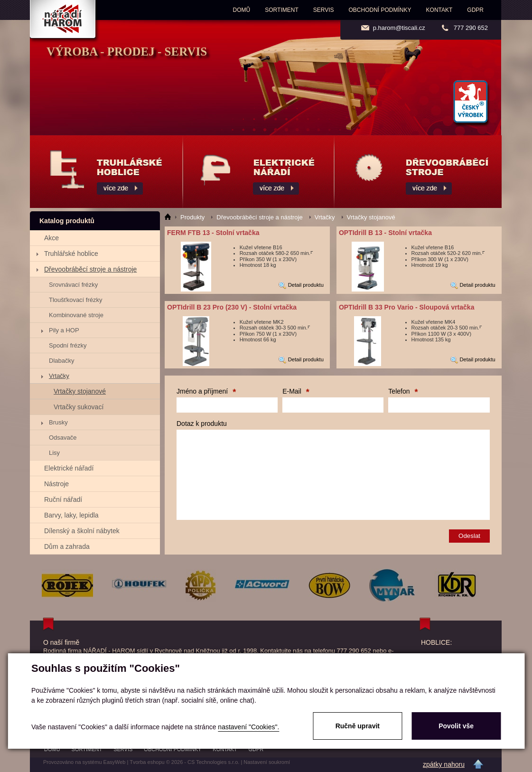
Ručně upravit (358, 726)
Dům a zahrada (67, 546)
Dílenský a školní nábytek (82, 531)
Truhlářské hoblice (71, 254)
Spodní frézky (68, 345)
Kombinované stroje (76, 315)
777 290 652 (471, 28)
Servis (324, 10)
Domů (242, 10)
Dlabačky (61, 361)
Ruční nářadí (63, 499)
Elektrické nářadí (69, 468)
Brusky (58, 422)
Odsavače (63, 438)
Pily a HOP (64, 330)
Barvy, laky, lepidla (71, 515)
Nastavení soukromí (267, 762)
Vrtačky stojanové (80, 391)
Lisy (54, 453)
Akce (51, 238)
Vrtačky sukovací (79, 407)
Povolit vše (456, 726)
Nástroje (56, 484)
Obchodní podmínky (380, 10)
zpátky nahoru (444, 764)
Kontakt (439, 10)
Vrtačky (59, 376)
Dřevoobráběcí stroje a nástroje (90, 269)
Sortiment (281, 10)
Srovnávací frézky (73, 285)
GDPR (475, 10)
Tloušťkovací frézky (76, 300)
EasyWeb (115, 762)
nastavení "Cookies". (248, 727)
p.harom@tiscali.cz (399, 28)
